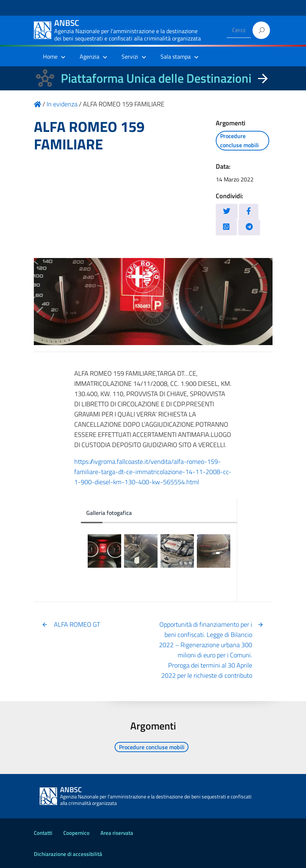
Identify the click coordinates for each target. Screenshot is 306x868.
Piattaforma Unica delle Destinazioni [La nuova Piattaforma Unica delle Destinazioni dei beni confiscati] (156, 78)
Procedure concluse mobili (239, 140)
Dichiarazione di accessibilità (68, 854)
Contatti (43, 833)
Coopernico (76, 833)
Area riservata (117, 833)
